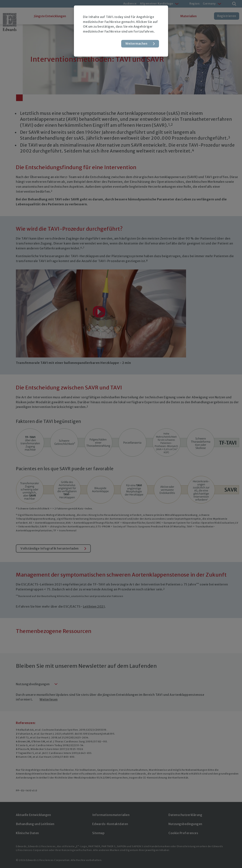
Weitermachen (136, 44)
